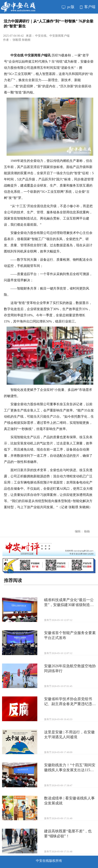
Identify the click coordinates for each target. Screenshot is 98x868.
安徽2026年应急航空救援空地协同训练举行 (70, 668)
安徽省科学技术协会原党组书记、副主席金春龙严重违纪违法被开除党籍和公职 (70, 702)
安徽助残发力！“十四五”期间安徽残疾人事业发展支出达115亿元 (70, 768)
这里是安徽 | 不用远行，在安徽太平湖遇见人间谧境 (69, 735)
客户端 (88, 7)
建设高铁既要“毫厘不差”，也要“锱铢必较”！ (68, 834)
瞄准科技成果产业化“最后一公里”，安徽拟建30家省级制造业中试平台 (69, 603)
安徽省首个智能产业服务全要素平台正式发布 (70, 635)
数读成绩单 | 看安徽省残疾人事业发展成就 (69, 801)
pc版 (68, 7)
